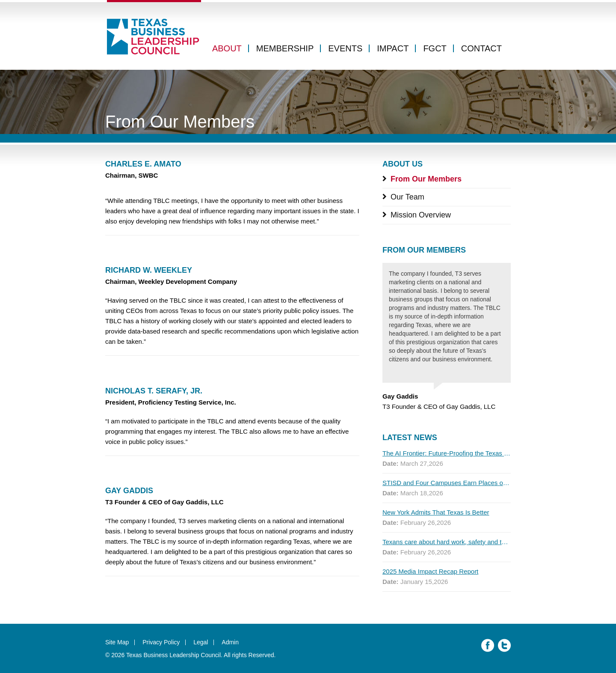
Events (345, 48)
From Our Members (426, 179)
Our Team (407, 197)
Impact (393, 48)
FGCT (435, 48)
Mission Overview (421, 215)
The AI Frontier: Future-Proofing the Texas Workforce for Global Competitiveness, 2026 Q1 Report (447, 453)
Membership (285, 48)
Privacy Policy (161, 642)
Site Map (117, 642)
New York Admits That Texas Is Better (436, 512)
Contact (481, 48)
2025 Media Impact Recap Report (430, 571)
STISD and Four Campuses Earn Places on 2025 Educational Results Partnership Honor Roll (447, 483)
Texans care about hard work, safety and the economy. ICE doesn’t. (447, 542)
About (227, 48)
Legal (201, 642)
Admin (230, 642)
